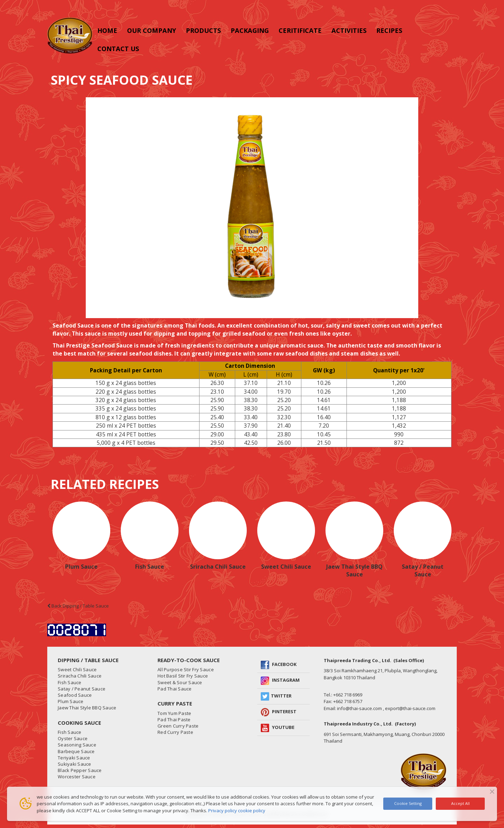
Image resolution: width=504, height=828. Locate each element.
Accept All (460, 803)
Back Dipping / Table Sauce (78, 606)
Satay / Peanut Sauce (423, 570)
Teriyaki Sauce (74, 758)
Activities (349, 30)
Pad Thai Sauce (175, 689)
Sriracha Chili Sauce (218, 567)
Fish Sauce (150, 567)
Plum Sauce (81, 567)
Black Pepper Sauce (80, 770)
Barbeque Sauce (76, 751)
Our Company (152, 30)
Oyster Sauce (73, 738)
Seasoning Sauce (77, 745)
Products (203, 30)
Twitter (281, 696)
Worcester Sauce (77, 777)
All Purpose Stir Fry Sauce (186, 669)
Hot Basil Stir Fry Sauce (183, 676)
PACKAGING (250, 30)
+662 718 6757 (348, 701)
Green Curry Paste (178, 726)
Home (107, 30)
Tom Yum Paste (174, 713)
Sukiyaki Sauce (75, 764)
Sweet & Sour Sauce (180, 682)
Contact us (118, 49)
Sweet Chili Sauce (286, 567)
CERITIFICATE (300, 30)
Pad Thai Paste (174, 720)
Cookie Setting (408, 803)
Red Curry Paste (175, 732)
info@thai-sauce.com (359, 708)
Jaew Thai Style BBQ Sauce (354, 570)
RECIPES (389, 30)
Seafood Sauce (75, 695)
